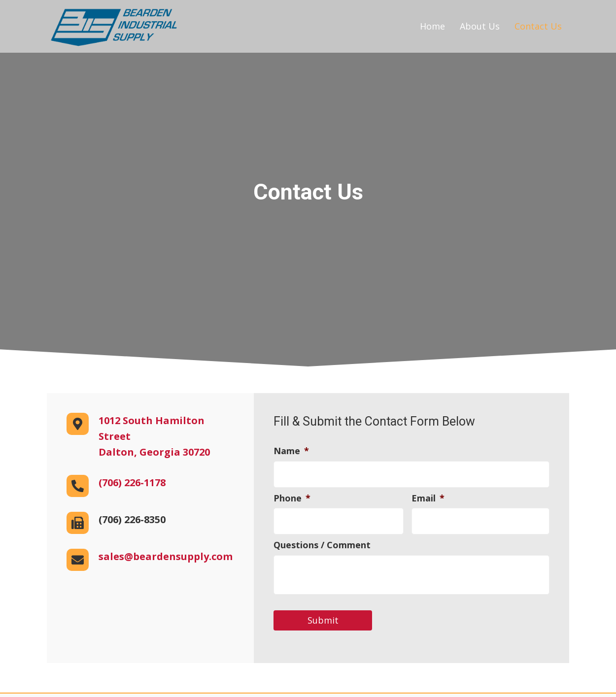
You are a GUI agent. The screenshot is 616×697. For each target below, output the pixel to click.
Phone (292, 497)
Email (428, 497)
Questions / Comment (322, 543)
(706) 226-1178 (132, 482)
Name (291, 451)
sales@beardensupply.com (166, 556)
